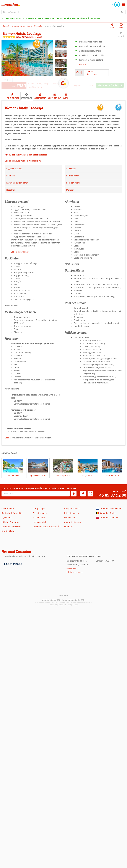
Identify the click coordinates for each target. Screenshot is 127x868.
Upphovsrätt (70, 518)
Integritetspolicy (72, 513)
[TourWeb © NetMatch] (64, 595)
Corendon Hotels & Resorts (45, 527)
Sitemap (68, 527)
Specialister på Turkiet (66, 18)
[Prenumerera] (74, 494)
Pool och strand (73, 183)
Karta (66, 98)
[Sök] (123, 12)
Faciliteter (11, 176)
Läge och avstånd (14, 169)
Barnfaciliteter (72, 176)
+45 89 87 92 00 (112, 495)
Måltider (70, 190)
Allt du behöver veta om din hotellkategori (26, 155)
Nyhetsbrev (7, 518)
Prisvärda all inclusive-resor (38, 18)
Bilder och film (55, 98)
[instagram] (90, 494)
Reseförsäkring (8, 531)
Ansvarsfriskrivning (73, 522)
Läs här (8, 438)
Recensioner (40, 98)
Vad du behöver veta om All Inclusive (23, 161)
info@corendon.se (75, 572)
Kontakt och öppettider (12, 513)
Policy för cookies (72, 509)
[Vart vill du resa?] (63, 12)
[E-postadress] (36, 494)
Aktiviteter (71, 169)
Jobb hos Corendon (10, 522)
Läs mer (83, 64)
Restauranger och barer (17, 183)
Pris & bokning (12, 98)
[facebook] (83, 494)
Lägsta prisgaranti (13, 18)
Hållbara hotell (40, 522)
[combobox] (63, 12)
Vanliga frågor (39, 509)
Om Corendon (8, 509)
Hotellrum (11, 190)
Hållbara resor (39, 518)
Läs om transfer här (20, 252)
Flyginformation (40, 513)
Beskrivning (27, 98)
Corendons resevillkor (11, 527)
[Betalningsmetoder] (13, 564)
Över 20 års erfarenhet (91, 18)
